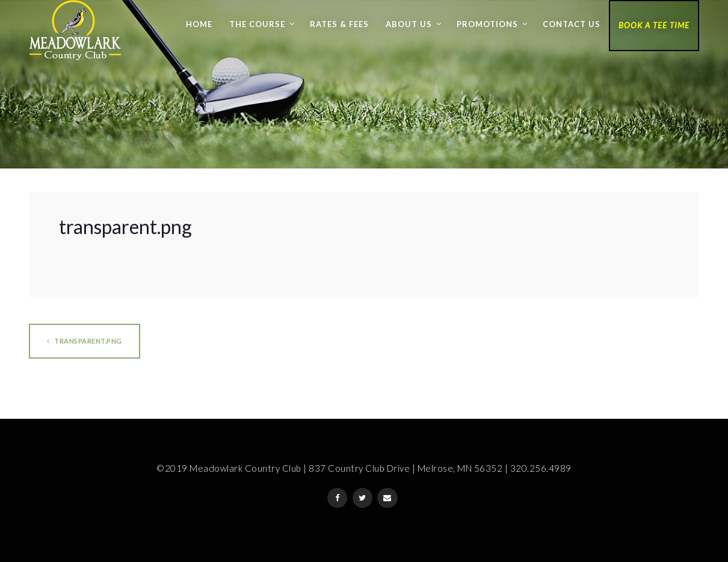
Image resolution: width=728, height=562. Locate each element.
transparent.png (85, 341)
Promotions (487, 24)
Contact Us (572, 24)
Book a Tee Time (654, 25)
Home (199, 24)
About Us (409, 24)
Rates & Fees (339, 24)
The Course (257, 24)
